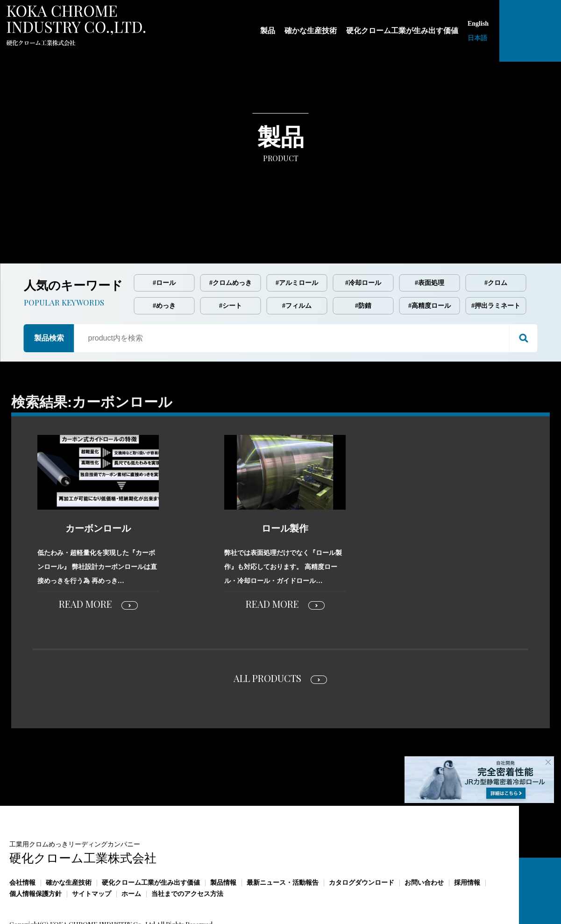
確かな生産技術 (69, 843)
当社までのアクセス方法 (187, 855)
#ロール (164, 244)
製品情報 (223, 843)
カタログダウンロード (362, 843)
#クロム (496, 244)
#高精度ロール (430, 267)
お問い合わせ (424, 843)
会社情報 (22, 843)
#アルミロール (297, 244)
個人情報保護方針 (36, 855)
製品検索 (49, 299)
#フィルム (297, 267)
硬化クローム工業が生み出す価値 (151, 843)
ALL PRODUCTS (267, 639)
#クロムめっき (231, 244)
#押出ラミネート (496, 267)
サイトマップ (92, 855)
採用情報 (467, 843)
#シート (231, 267)
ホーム (131, 855)
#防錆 (363, 267)
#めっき (164, 267)
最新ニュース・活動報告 (283, 843)
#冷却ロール (363, 244)
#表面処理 (430, 244)
